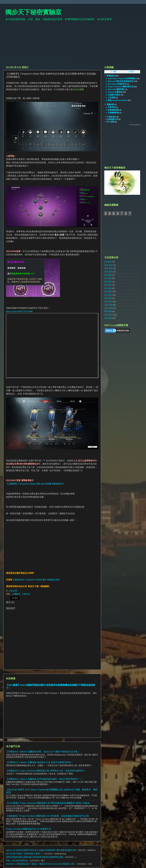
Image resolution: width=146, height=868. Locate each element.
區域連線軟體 (113, 110)
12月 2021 (109, 265)
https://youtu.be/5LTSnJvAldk (19, 311)
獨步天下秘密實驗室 (33, 12)
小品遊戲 (111, 98)
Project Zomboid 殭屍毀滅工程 (120, 87)
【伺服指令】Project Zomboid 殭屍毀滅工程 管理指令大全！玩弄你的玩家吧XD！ (46, 771)
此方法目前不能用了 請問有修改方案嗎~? (24, 854)
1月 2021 (108, 298)
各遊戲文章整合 (114, 95)
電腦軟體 (110, 104)
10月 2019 (109, 315)
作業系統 (111, 107)
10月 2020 (109, 308)
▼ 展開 (113, 72)
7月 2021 (108, 278)
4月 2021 (108, 288)
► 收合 (131, 72)
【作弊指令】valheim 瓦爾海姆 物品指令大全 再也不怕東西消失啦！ (40, 762)
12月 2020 (109, 302)
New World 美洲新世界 (117, 84)
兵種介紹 (26, 594)
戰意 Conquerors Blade (117, 100)
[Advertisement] (73, 44)
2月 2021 (108, 295)
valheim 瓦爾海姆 (115, 92)
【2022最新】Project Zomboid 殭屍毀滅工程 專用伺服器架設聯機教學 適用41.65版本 (48, 803)
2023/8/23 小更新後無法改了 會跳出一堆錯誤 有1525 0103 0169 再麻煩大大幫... (41, 864)
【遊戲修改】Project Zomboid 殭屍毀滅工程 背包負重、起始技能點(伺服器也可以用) (48, 816)
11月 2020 (109, 305)
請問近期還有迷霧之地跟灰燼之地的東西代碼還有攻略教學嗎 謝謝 (35, 857)
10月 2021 (109, 272)
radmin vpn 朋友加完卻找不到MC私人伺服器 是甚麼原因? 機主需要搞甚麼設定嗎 (41, 850)
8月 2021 (108, 275)
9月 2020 (108, 311)
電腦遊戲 (110, 76)
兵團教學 (17, 594)
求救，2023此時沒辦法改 (17, 861)
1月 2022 (108, 262)
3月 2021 (108, 292)
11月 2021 (109, 268)
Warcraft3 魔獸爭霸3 (116, 89)
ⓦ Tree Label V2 (135, 125)
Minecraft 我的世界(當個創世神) (121, 81)
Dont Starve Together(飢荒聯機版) (122, 79)
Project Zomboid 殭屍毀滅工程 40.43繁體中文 (29, 829)
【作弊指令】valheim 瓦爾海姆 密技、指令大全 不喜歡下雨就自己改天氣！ (43, 752)
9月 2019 (108, 318)
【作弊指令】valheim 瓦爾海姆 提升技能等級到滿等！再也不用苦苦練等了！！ (45, 779)
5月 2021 (108, 285)
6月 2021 (108, 282)
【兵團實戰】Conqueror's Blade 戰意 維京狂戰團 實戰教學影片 (35, 484)
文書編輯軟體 (113, 113)
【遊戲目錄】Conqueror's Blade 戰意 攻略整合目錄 (36, 580)
